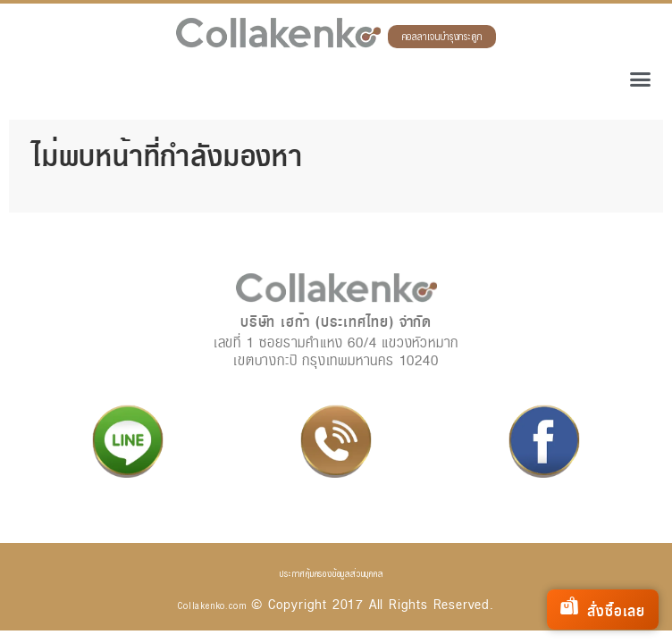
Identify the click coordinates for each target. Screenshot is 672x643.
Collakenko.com (212, 605)
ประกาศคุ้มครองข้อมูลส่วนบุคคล (331, 573)
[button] (641, 79)
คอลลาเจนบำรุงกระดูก (442, 37)
